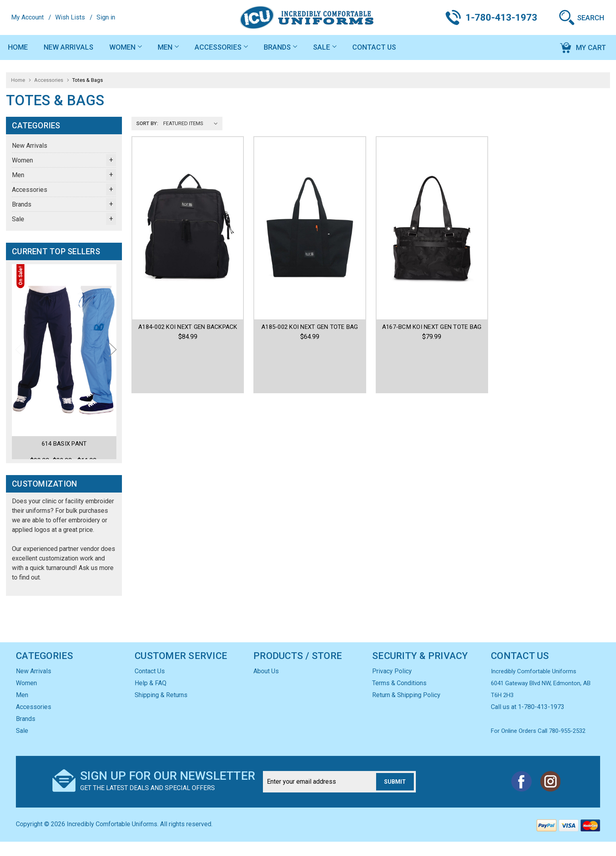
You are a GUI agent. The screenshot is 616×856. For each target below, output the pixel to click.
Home (18, 47)
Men (168, 47)
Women (126, 47)
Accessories (221, 47)
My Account (27, 17)
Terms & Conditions (399, 697)
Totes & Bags (88, 80)
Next (113, 357)
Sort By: (147, 123)
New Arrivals (69, 47)
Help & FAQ (151, 697)
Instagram (550, 796)
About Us (266, 685)
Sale (325, 47)
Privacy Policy (392, 685)
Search (591, 18)
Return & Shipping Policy (406, 709)
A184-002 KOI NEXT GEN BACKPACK (188, 327)
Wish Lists (70, 17)
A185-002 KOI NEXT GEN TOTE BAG (310, 327)
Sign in (106, 17)
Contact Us (374, 47)
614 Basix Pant (64, 444)
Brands (280, 47)
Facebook (521, 796)
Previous (19, 357)
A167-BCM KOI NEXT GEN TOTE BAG (432, 327)
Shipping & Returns (161, 709)
